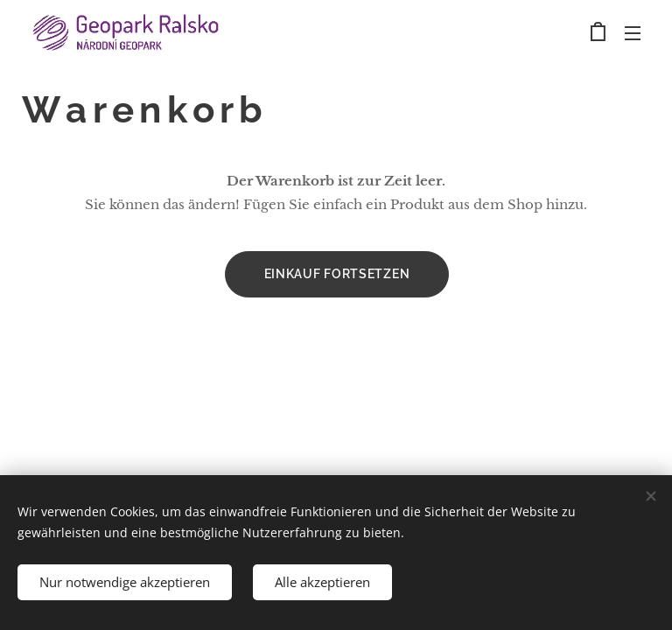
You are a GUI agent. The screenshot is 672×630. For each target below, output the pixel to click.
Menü (633, 33)
